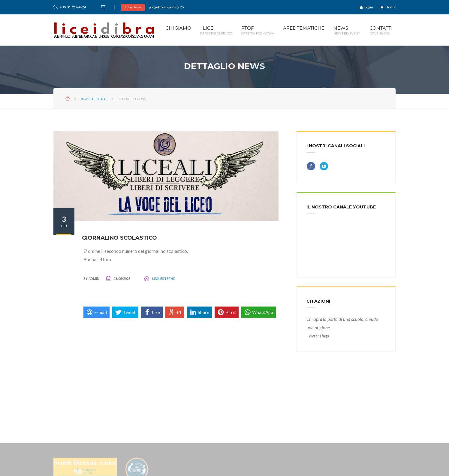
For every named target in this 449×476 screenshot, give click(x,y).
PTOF (258, 31)
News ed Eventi (93, 99)
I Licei (216, 31)
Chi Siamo (178, 31)
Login (366, 7)
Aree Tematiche (304, 31)
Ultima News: (133, 7)
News (347, 31)
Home (388, 7)
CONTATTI (381, 31)
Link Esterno (164, 278)
